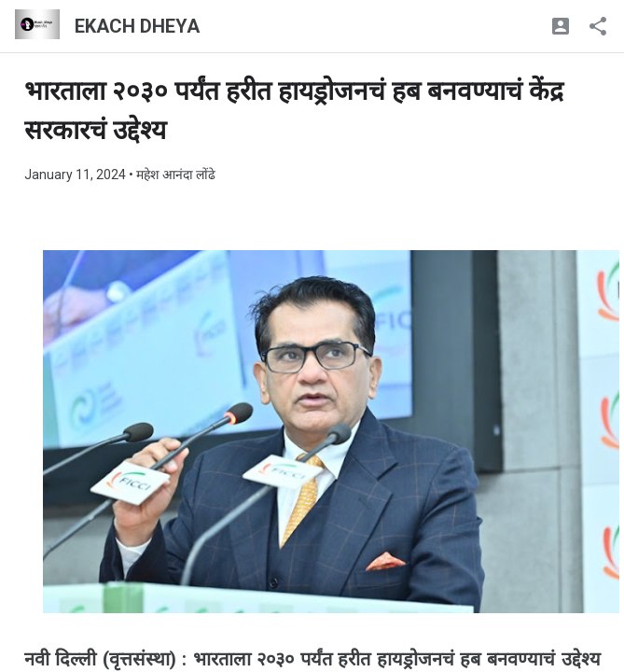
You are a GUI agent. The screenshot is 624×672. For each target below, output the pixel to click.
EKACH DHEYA (137, 26)
